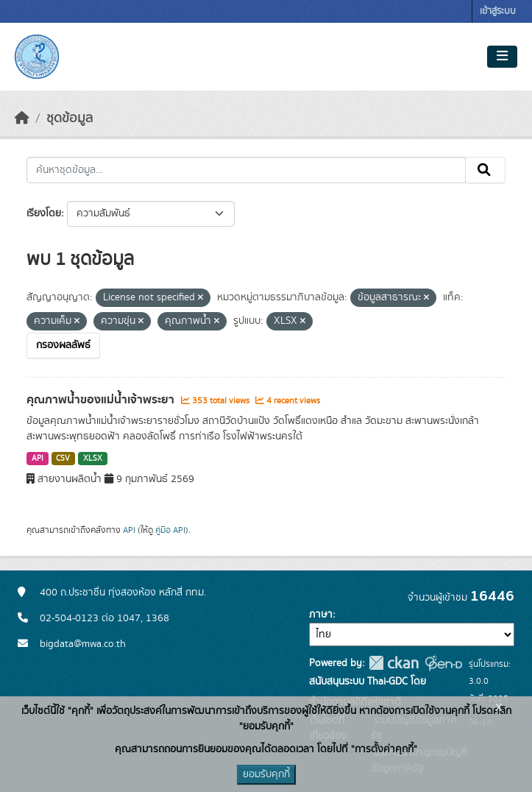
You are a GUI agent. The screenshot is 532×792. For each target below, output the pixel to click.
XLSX (93, 459)
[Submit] (485, 170)
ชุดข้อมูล (70, 119)
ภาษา (321, 615)
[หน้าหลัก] (22, 119)
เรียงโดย (44, 213)
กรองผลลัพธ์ (63, 345)
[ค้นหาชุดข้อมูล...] (246, 170)
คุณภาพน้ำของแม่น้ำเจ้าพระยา (102, 400)
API (38, 459)
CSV (63, 459)
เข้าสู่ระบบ (498, 11)
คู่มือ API (170, 530)
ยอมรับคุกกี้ (266, 774)
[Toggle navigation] (502, 57)
